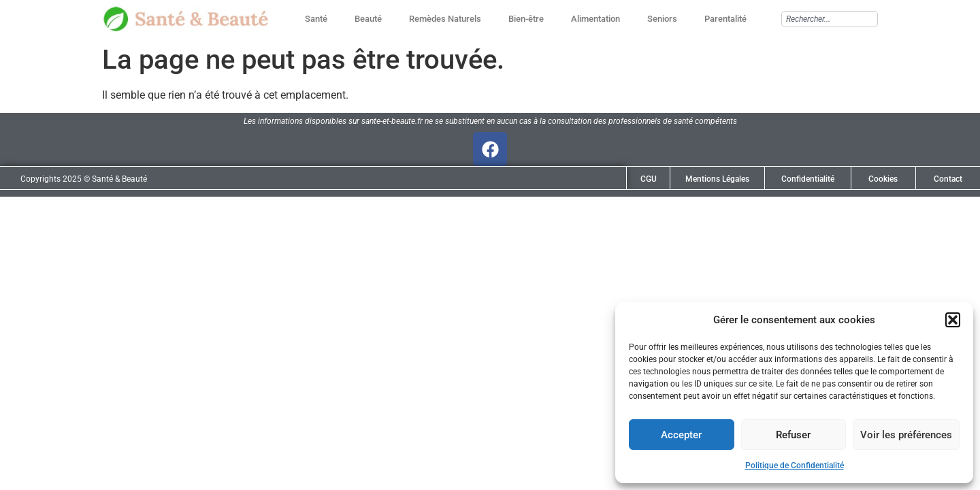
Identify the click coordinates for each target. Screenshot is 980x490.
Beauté (368, 19)
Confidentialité (808, 179)
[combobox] (830, 19)
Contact (948, 179)
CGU (649, 179)
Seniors (662, 19)
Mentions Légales (717, 179)
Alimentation (595, 19)
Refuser (793, 435)
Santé (316, 19)
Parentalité (725, 19)
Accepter (681, 435)
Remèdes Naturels (445, 19)
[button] (953, 320)
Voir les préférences (906, 435)
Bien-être (526, 19)
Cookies (883, 179)
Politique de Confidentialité (795, 465)
